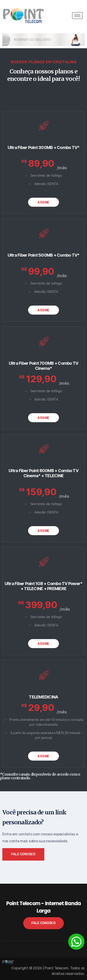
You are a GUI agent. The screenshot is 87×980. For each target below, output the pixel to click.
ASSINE (43, 202)
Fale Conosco (23, 854)
